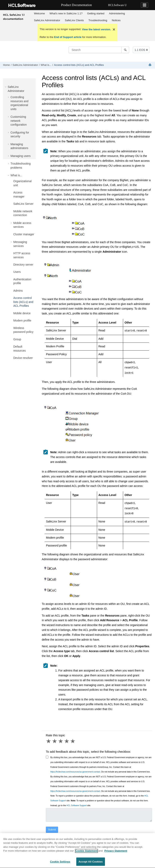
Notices (116, 20)
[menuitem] (39, 14)
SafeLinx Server (23, 204)
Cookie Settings (60, 864)
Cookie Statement (87, 853)
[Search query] (99, 50)
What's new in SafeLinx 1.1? (66, 13)
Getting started (96, 13)
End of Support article (68, 37)
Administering (117, 13)
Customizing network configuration (19, 121)
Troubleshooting (98, 20)
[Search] (125, 50)
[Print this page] (150, 65)
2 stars (55, 738)
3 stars (61, 738)
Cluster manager (24, 234)
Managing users (21, 156)
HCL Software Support (77, 802)
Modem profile (22, 321)
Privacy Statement (116, 853)
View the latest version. (96, 29)
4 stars (67, 738)
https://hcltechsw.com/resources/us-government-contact (75, 769)
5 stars (73, 738)
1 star (49, 738)
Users (17, 272)
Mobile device (22, 313)
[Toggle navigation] (145, 5)
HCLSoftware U (117, 5)
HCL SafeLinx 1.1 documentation (14, 17)
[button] (6, 87)
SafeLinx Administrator (47, 20)
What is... (46, 65)
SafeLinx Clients (74, 20)
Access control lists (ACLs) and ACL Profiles (79, 65)
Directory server (23, 265)
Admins (18, 291)
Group (17, 339)
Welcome (39, 13)
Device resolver (23, 358)
